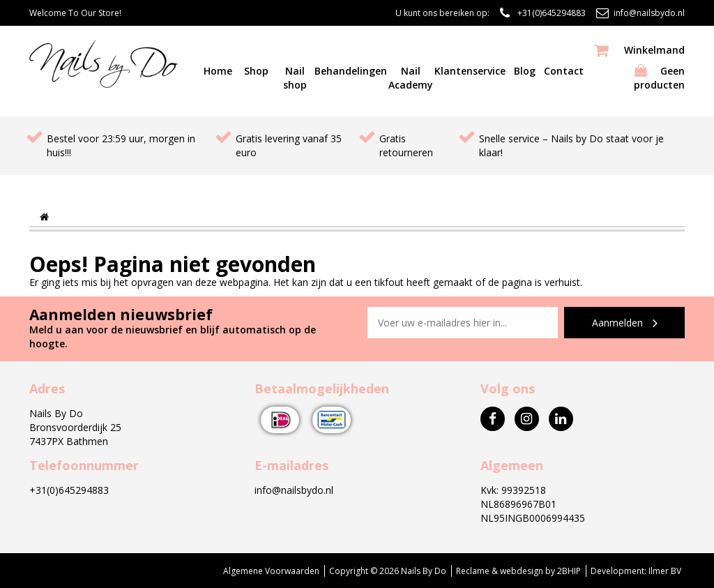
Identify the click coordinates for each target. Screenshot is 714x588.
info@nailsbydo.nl (649, 13)
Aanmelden (625, 323)
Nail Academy (411, 78)
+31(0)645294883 (552, 13)
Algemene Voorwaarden (271, 571)
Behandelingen (351, 71)
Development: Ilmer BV (636, 571)
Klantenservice (470, 71)
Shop (256, 71)
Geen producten (634, 67)
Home (218, 71)
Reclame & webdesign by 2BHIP (518, 571)
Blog (525, 71)
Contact (564, 71)
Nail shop (295, 78)
